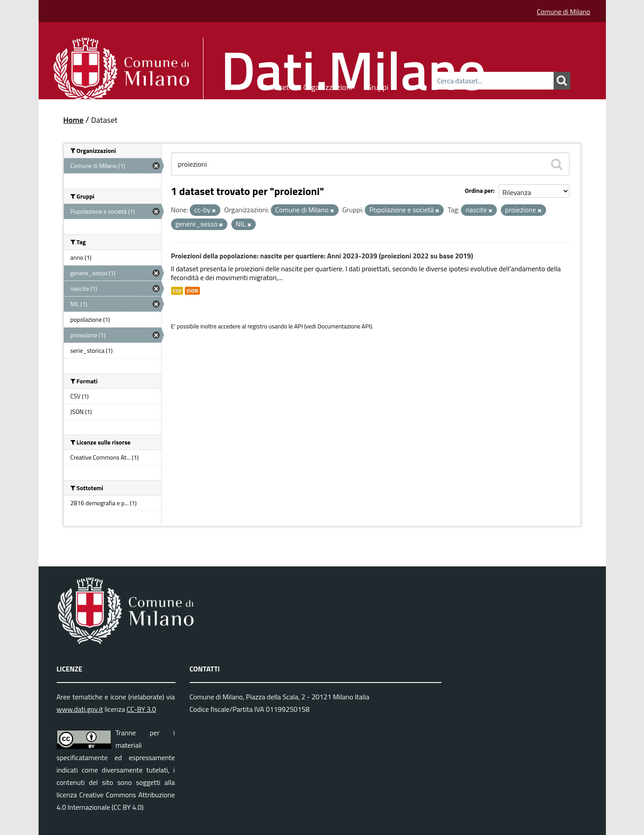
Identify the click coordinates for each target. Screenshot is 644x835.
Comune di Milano (563, 12)
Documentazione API (344, 326)
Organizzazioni (328, 86)
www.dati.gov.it (80, 709)
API (299, 326)
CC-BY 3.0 (141, 709)
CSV (177, 291)
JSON (192, 291)
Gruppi (378, 86)
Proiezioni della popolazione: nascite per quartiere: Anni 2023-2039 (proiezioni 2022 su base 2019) (322, 256)
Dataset (276, 86)
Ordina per (479, 190)
